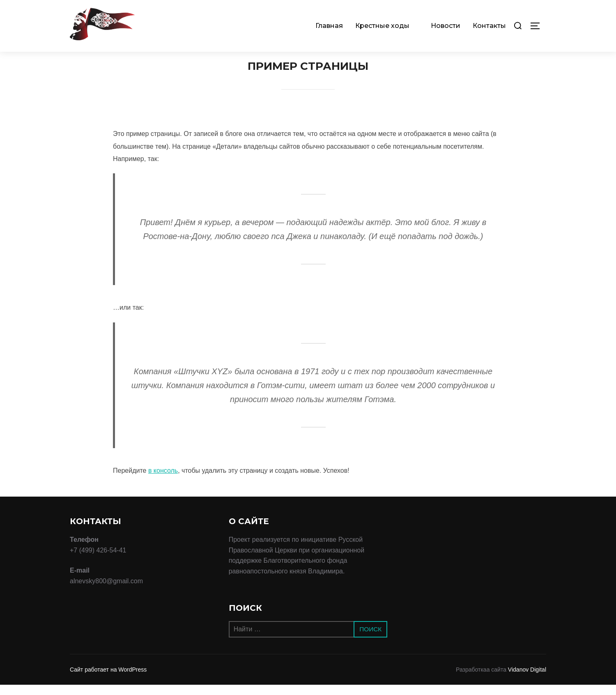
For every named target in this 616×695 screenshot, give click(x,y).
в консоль (163, 481)
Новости (446, 26)
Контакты (489, 26)
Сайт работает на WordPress (108, 680)
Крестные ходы (387, 26)
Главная (329, 26)
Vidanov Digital (527, 680)
